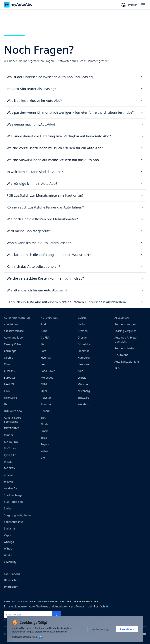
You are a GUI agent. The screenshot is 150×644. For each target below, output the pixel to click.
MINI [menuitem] (44, 384)
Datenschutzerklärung (24, 637)
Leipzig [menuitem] (82, 378)
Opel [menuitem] (44, 391)
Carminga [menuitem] (10, 351)
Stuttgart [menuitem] (83, 398)
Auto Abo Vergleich (126, 324)
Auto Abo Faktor (125, 348)
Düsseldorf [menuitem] (84, 344)
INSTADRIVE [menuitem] (11, 428)
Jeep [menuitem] (43, 364)
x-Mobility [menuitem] (10, 562)
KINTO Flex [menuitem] (11, 442)
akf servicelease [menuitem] (14, 331)
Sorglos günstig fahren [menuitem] (18, 515)
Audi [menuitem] (44, 324)
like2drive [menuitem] (10, 448)
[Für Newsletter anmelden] (57, 615)
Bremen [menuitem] (83, 331)
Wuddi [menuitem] (8, 555)
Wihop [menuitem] (8, 549)
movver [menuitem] (9, 482)
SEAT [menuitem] (44, 418)
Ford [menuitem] (44, 351)
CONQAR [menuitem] (10, 371)
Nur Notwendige (101, 629)
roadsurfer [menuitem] (11, 488)
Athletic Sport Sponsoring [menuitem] (12, 420)
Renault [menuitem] (46, 411)
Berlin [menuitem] (81, 324)
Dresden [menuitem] (83, 338)
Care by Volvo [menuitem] (12, 344)
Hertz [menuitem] (7, 404)
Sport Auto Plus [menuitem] (14, 522)
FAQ (117, 368)
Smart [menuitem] (45, 431)
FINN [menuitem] (7, 391)
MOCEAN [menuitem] (10, 468)
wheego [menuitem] (9, 542)
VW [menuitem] (43, 458)
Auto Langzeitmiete (127, 362)
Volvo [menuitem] (44, 451)
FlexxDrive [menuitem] (10, 398)
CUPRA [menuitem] (45, 338)
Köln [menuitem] (80, 371)
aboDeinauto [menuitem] (12, 324)
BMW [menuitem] (44, 331)
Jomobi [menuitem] (8, 435)
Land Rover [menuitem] (48, 371)
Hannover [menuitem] (84, 364)
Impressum (11, 587)
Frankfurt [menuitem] (83, 351)
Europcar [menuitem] (10, 378)
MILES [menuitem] (8, 462)
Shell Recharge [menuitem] (13, 495)
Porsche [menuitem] (46, 404)
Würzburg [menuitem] (84, 404)
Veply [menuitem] (7, 535)
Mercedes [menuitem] (47, 378)
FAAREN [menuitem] (9, 384)
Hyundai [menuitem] (46, 358)
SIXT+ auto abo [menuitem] (13, 502)
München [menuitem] (84, 384)
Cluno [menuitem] (8, 364)
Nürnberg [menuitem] (84, 391)
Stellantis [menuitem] (10, 528)
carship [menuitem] (9, 358)
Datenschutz (12, 580)
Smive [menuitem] (8, 508)
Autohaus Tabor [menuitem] (14, 338)
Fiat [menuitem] (43, 344)
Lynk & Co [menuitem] (10, 455)
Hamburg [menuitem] (84, 358)
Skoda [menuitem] (45, 424)
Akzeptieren (127, 629)
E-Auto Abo (121, 355)
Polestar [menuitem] (46, 398)
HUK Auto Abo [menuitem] (13, 411)
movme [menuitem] (9, 475)
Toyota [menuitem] (45, 444)
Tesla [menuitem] (44, 438)
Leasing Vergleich (125, 331)
